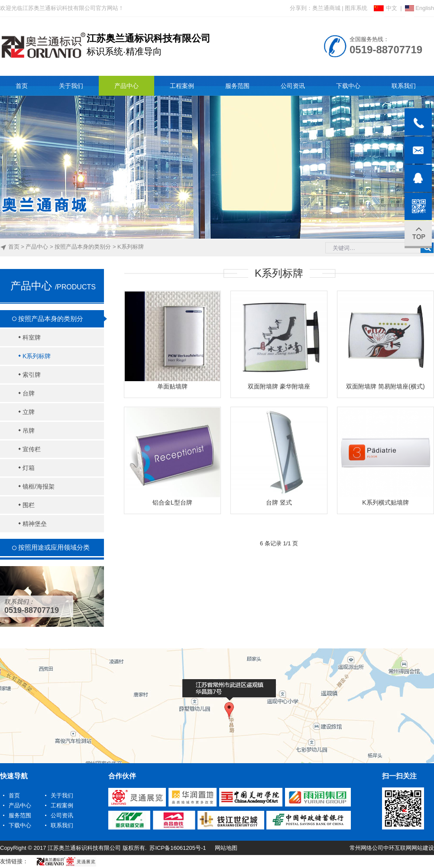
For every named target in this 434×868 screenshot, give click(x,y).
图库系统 (356, 8)
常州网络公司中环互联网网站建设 (392, 848)
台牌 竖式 (279, 502)
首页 (14, 247)
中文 (385, 8)
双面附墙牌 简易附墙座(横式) (385, 386)
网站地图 (226, 848)
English (419, 8)
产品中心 (37, 247)
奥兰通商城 (326, 8)
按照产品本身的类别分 (83, 247)
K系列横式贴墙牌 (385, 502)
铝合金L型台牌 (172, 502)
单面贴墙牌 (172, 386)
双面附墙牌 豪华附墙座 (279, 386)
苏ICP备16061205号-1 (178, 848)
